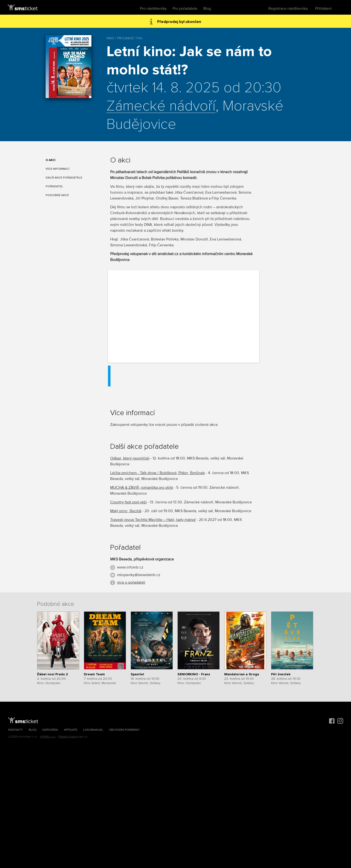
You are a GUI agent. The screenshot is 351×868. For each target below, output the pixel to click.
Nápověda (50, 730)
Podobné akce (57, 195)
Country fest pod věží (128, 502)
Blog (207, 9)
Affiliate (71, 730)
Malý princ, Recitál (126, 511)
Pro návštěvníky (153, 9)
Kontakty (16, 730)
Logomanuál (93, 730)
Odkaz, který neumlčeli (130, 458)
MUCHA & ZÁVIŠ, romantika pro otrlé (142, 488)
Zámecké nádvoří (161, 106)
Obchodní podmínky (124, 730)
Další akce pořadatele (64, 178)
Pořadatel (54, 186)
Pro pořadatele (185, 9)
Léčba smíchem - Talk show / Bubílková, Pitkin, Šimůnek (157, 473)
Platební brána (68, 737)
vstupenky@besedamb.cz (139, 575)
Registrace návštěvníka (288, 9)
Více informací (57, 169)
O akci (50, 160)
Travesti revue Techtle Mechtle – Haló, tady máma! (153, 520)
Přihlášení (323, 9)
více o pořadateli (131, 582)
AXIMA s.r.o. (48, 737)
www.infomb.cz (130, 567)
